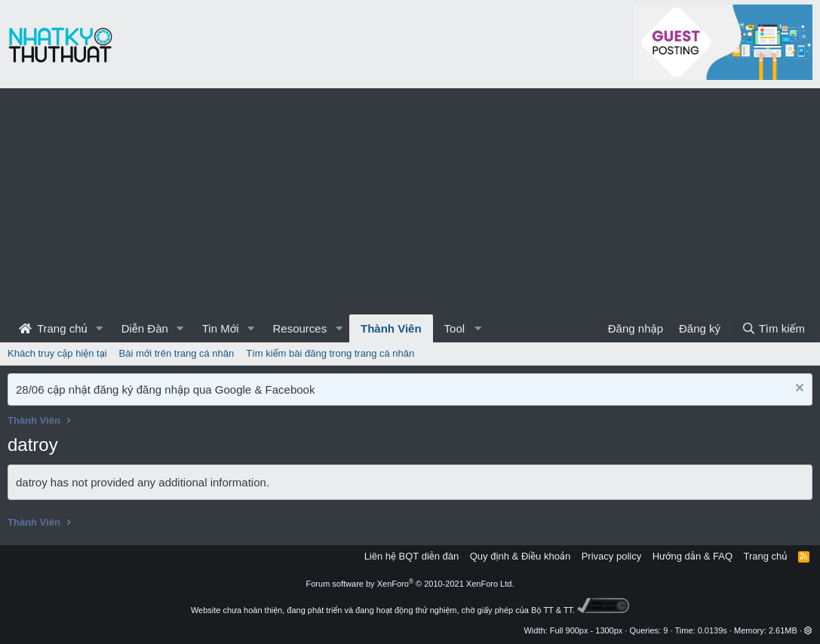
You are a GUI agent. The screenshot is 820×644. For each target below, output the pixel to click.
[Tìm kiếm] (773, 328)
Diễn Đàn (145, 328)
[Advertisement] (410, 201)
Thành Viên (391, 328)
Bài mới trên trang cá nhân (177, 353)
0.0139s (713, 630)
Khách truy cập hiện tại (57, 353)
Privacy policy (611, 556)
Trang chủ (53, 328)
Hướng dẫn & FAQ (693, 556)
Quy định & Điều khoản (520, 556)
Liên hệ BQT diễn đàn (412, 556)
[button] (100, 328)
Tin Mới (221, 328)
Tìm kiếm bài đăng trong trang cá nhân (330, 353)
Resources (299, 328)
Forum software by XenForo (410, 584)
